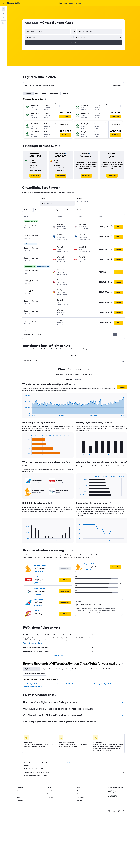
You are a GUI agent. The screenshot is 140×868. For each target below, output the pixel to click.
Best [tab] (37, 94)
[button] (3, 3)
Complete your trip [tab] (62, 669)
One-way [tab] (65, 94)
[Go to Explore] (3, 18)
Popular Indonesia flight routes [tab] (35, 674)
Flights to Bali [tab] (47, 669)
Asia (29, 68)
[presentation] (72, 23)
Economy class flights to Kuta (33, 687)
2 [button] (119, 335)
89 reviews (37, 594)
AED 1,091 (32, 23)
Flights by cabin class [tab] (32, 669)
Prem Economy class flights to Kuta (102, 684)
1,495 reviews (38, 572)
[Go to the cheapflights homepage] (15, 3)
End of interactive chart (24, 414)
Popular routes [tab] (77, 669)
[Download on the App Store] (112, 796)
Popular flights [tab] (108, 669)
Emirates (36, 577)
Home (24, 68)
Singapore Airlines (40, 566)
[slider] (108, 204)
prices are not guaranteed (63, 763)
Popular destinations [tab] (92, 669)
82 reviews (37, 617)
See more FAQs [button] (58, 656)
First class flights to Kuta (31, 684)
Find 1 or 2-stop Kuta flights (34, 643)
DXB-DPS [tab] (74, 356)
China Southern (39, 600)
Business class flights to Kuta (66, 684)
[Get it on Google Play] (112, 792)
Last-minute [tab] (54, 94)
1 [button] (115, 335)
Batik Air (36, 611)
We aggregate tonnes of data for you (75, 772)
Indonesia (35, 68)
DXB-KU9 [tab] (69, 379)
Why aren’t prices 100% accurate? (75, 776)
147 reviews (38, 606)
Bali (41, 68)
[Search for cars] (3, 13)
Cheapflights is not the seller (75, 769)
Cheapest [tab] (28, 94)
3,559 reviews (38, 583)
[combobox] (29, 27)
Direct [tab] (44, 94)
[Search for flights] (3, 9)
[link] (35, 176)
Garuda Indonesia (39, 588)
